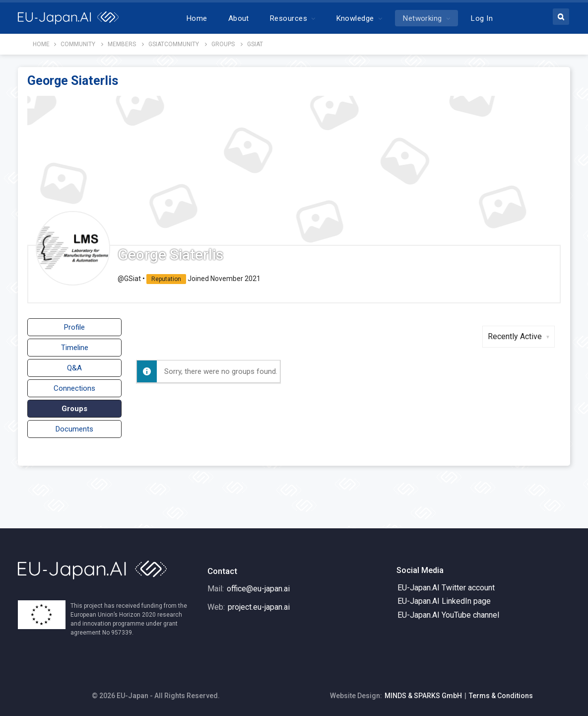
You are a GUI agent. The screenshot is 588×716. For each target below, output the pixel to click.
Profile (74, 327)
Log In (482, 18)
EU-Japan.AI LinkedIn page (444, 601)
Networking (423, 18)
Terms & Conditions (501, 696)
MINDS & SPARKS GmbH (423, 696)
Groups (74, 409)
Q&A (74, 368)
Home (197, 18)
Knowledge (355, 18)
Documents (74, 429)
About (239, 18)
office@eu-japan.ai (258, 589)
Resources (289, 18)
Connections (74, 388)
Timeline (75, 348)
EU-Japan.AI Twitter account (446, 588)
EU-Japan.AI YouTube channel (448, 615)
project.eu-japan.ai (259, 607)
